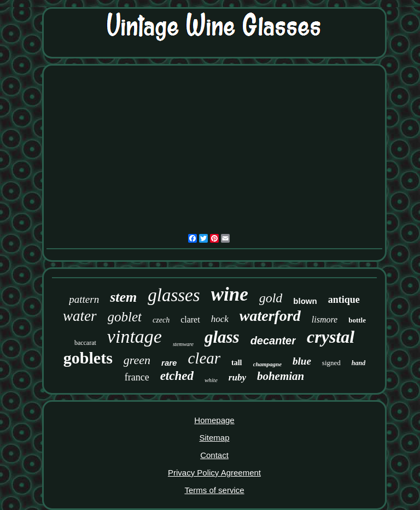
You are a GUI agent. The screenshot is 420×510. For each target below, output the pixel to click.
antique (344, 300)
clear (204, 358)
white (211, 380)
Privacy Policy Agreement (214, 473)
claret (190, 320)
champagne (268, 364)
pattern (84, 299)
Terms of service (214, 490)
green (137, 360)
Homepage (214, 420)
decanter (273, 341)
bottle (357, 320)
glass (222, 337)
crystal (331, 337)
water (80, 316)
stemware (183, 344)
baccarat (85, 343)
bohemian (281, 376)
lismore (325, 320)
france (137, 377)
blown (305, 301)
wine (230, 294)
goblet (125, 317)
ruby (237, 377)
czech (161, 320)
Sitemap (214, 438)
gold (271, 298)
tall (237, 363)
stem (123, 297)
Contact (214, 455)
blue (302, 361)
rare (169, 363)
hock (220, 319)
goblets (88, 358)
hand (358, 363)
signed (331, 363)
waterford (270, 316)
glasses (174, 295)
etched (177, 376)
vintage (135, 336)
